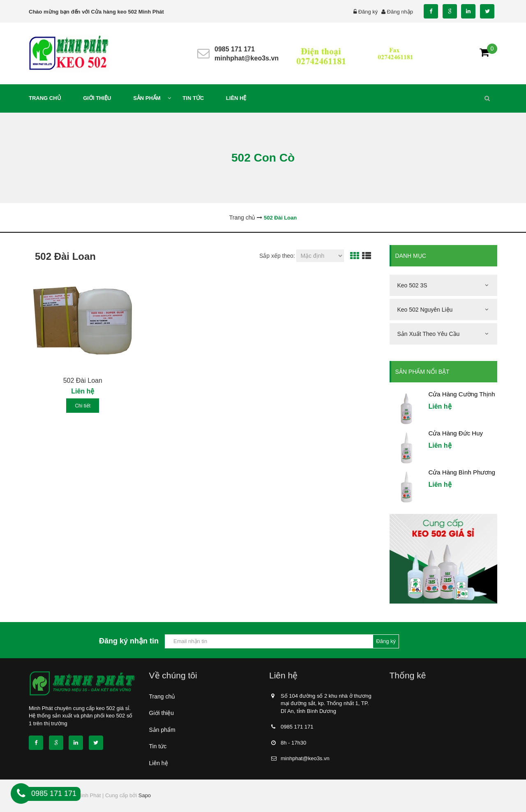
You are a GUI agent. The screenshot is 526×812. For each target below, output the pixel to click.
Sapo (145, 795)
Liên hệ (159, 763)
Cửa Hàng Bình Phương (462, 472)
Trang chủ (162, 696)
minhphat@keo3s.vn (247, 58)
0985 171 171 (235, 49)
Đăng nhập (400, 12)
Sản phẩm (162, 730)
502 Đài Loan (83, 381)
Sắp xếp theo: (277, 256)
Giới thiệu (162, 713)
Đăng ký (368, 12)
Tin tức (158, 746)
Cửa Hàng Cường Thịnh (462, 394)
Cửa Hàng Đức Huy (456, 433)
